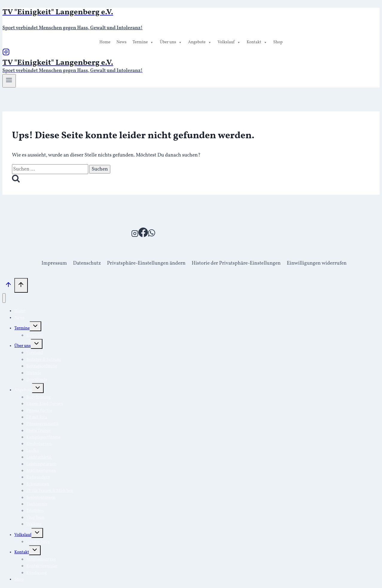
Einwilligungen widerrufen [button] (317, 263)
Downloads (37, 380)
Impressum (54, 263)
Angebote (200, 42)
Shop (278, 42)
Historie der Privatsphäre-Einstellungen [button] (236, 263)
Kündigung (36, 573)
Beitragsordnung (42, 366)
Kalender (35, 336)
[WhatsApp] (152, 236)
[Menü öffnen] (9, 81)
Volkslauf (229, 42)
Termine (143, 42)
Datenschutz (87, 263)
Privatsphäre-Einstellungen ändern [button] (146, 263)
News (121, 42)
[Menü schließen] (4, 298)
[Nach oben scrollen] (8, 287)
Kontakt (257, 42)
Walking (34, 524)
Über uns (171, 42)
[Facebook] (143, 236)
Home (105, 42)
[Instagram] (6, 54)
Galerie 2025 (38, 542)
